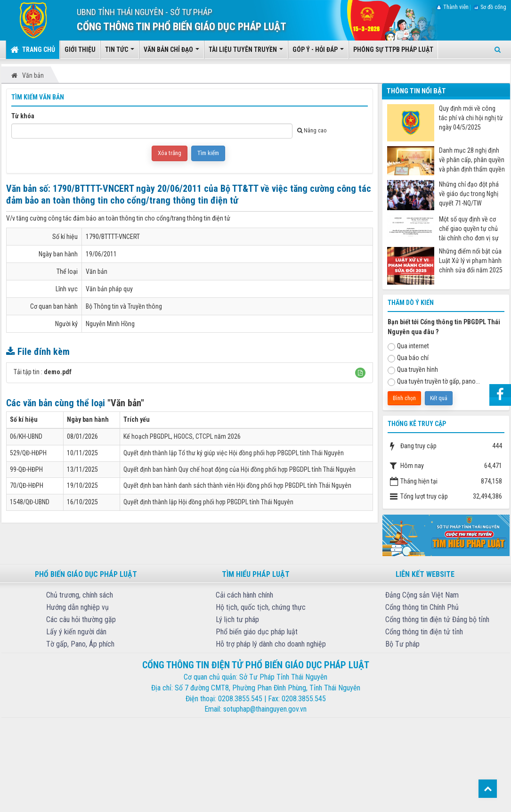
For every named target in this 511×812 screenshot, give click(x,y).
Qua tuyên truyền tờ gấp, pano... (434, 382)
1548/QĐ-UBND (30, 502)
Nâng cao (312, 131)
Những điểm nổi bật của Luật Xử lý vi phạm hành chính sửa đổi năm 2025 (471, 261)
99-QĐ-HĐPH (26, 469)
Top (488, 789)
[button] (360, 373)
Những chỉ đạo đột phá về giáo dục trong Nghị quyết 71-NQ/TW (469, 194)
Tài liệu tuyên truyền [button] (246, 52)
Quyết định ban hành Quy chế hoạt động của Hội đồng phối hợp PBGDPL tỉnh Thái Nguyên (239, 469)
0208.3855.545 (240, 699)
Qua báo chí (408, 358)
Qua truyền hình (413, 370)
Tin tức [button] (120, 52)
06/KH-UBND (26, 436)
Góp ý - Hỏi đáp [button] (318, 52)
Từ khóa (23, 116)
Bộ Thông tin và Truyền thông (124, 306)
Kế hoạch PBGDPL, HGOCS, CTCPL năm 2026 (182, 436)
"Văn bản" (126, 403)
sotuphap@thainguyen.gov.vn (265, 709)
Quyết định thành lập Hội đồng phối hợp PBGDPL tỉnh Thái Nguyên (208, 502)
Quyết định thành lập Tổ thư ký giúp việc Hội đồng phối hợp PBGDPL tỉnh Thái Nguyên (234, 453)
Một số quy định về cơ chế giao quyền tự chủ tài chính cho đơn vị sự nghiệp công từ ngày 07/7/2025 (469, 229)
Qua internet (408, 346)
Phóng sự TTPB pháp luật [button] (393, 49)
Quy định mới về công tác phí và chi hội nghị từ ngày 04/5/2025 (471, 118)
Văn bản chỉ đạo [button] (171, 52)
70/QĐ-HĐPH (27, 485)
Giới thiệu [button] (80, 49)
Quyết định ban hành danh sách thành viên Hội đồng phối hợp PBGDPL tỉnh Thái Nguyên (237, 485)
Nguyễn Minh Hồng (110, 324)
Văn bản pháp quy (109, 289)
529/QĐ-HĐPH (28, 453)
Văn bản (97, 271)
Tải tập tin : (43, 372)
